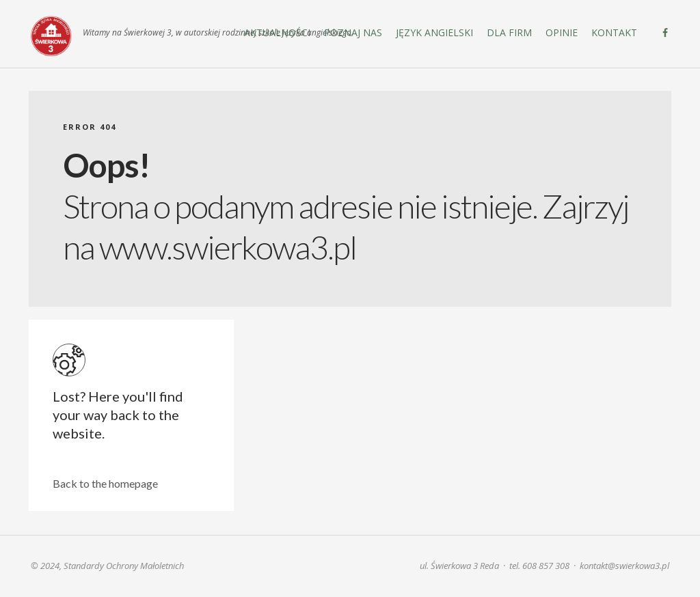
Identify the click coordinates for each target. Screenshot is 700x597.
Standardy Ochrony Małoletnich (124, 566)
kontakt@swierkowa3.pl (624, 566)
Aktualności (277, 32)
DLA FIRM (509, 32)
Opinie (562, 32)
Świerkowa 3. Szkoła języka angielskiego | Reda (51, 36)
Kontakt (614, 32)
